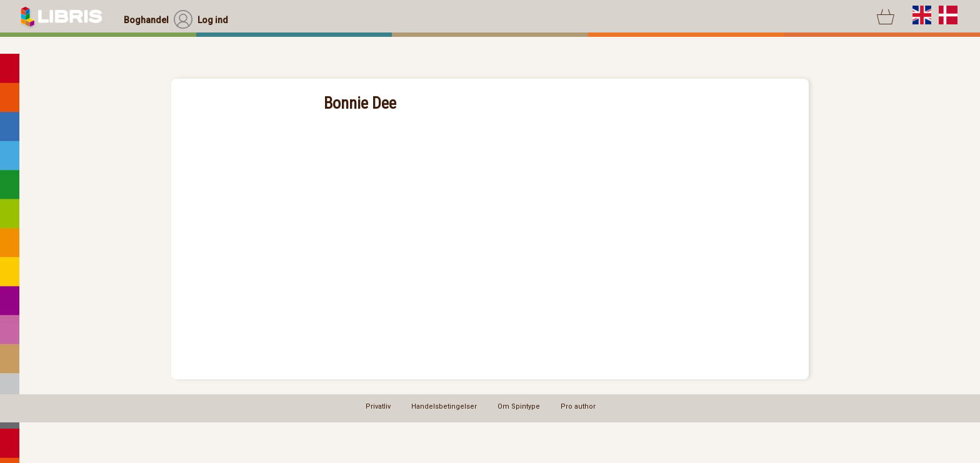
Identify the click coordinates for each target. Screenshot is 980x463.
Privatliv (378, 406)
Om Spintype (519, 406)
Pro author (578, 406)
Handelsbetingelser (444, 406)
